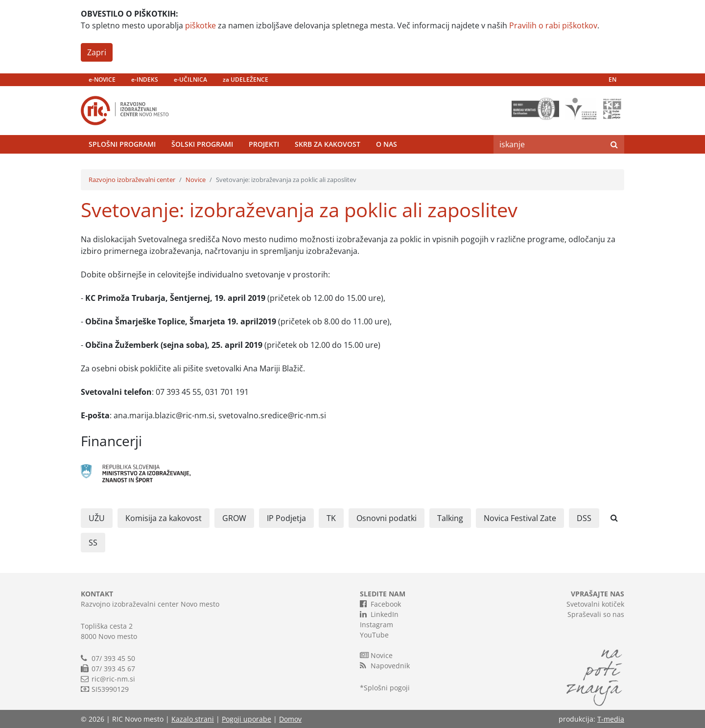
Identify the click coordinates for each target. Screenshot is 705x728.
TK (331, 518)
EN (612, 80)
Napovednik (385, 665)
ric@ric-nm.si (113, 679)
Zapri (97, 52)
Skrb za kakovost (328, 144)
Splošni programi (122, 144)
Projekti (264, 144)
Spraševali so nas (596, 614)
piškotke (200, 25)
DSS (584, 518)
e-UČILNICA (190, 80)
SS (93, 543)
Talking (450, 518)
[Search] (549, 144)
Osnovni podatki (387, 518)
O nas (387, 144)
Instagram (376, 625)
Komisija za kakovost (164, 518)
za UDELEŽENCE (246, 80)
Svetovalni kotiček (595, 604)
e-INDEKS (145, 80)
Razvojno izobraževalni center (132, 180)
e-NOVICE (102, 80)
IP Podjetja (286, 518)
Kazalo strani (193, 719)
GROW (234, 518)
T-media (611, 719)
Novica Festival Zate (520, 518)
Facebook (380, 604)
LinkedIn (379, 614)
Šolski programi (202, 144)
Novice (196, 180)
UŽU (97, 518)
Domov (290, 719)
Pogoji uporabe (247, 719)
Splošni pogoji (387, 688)
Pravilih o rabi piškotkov (553, 25)
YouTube (374, 635)
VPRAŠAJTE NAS (598, 594)
